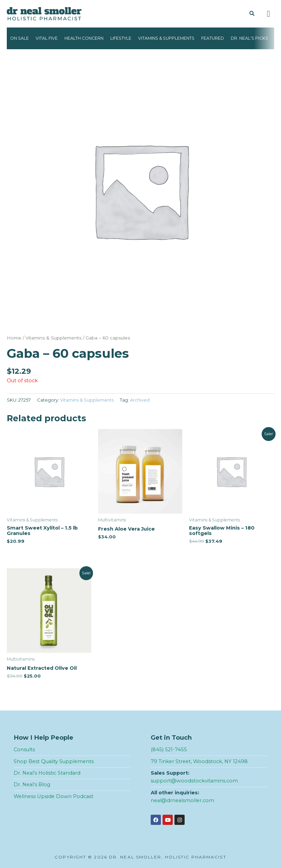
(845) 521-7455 (169, 750)
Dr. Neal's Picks (249, 38)
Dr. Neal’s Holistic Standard (47, 773)
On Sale (20, 38)
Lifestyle (121, 38)
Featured (213, 38)
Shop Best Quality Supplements (54, 761)
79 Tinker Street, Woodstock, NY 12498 (199, 761)
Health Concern (84, 38)
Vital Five (47, 38)
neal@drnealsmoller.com (182, 800)
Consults (24, 750)
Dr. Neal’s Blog (32, 784)
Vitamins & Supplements (166, 38)
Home (14, 338)
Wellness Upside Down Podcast (53, 796)
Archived (140, 400)
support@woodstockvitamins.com (194, 781)
